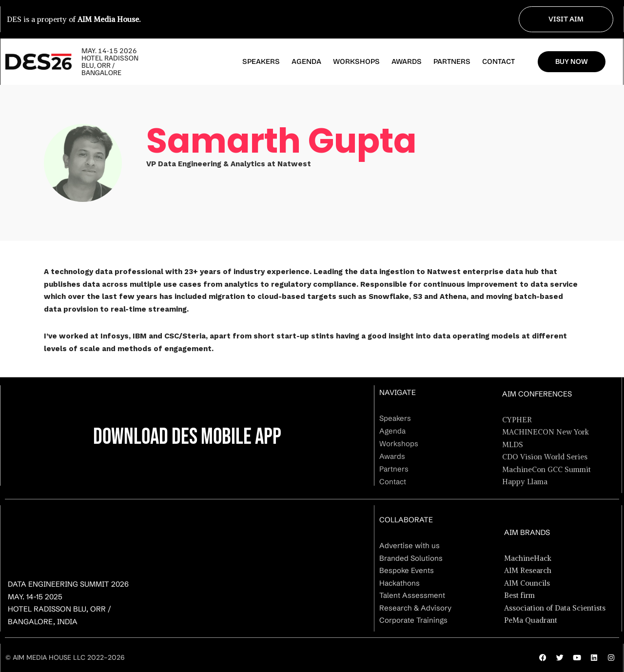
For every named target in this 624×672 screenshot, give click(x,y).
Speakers (261, 61)
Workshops (356, 61)
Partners (452, 61)
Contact (498, 61)
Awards (407, 61)
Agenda (306, 61)
